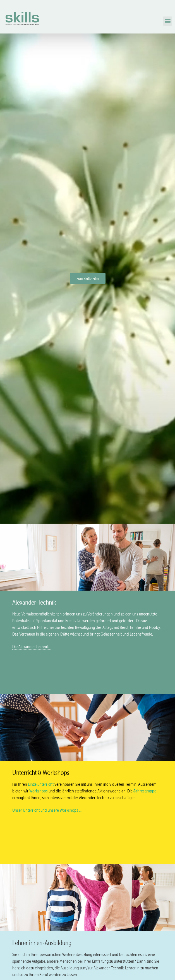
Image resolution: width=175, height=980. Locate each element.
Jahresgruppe (145, 791)
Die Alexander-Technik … (32, 647)
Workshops (39, 791)
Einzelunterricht (41, 784)
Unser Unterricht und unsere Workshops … (47, 810)
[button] (168, 21)
